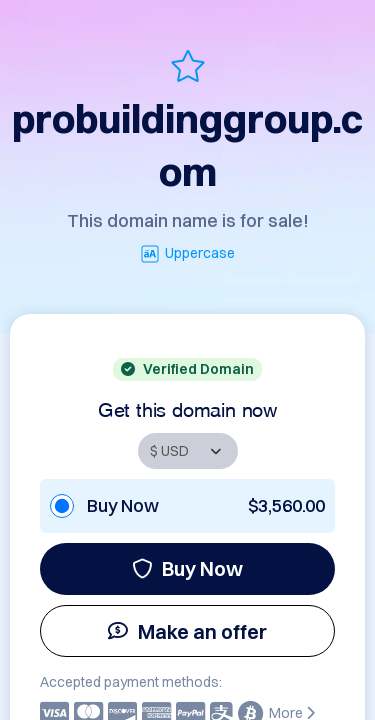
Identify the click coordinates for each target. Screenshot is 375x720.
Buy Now (187, 568)
